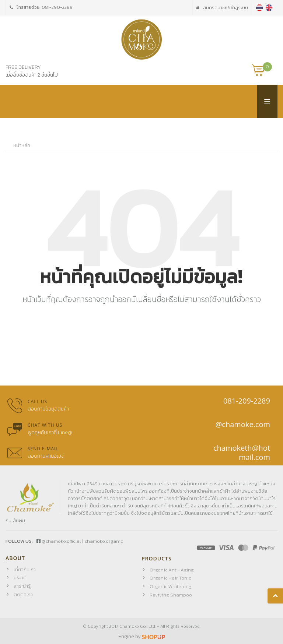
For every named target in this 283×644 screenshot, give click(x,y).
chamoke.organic (104, 541)
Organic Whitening (171, 586)
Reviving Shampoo (171, 595)
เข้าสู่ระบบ (222, 8)
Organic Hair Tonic (170, 578)
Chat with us (45, 425)
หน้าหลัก (22, 145)
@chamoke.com (243, 424)
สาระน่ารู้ (22, 586)
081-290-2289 (57, 7)
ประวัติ (20, 578)
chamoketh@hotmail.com (242, 453)
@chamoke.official (59, 541)
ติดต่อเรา (23, 594)
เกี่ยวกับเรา (25, 569)
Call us (37, 402)
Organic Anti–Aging (172, 570)
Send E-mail (43, 449)
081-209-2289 (247, 401)
